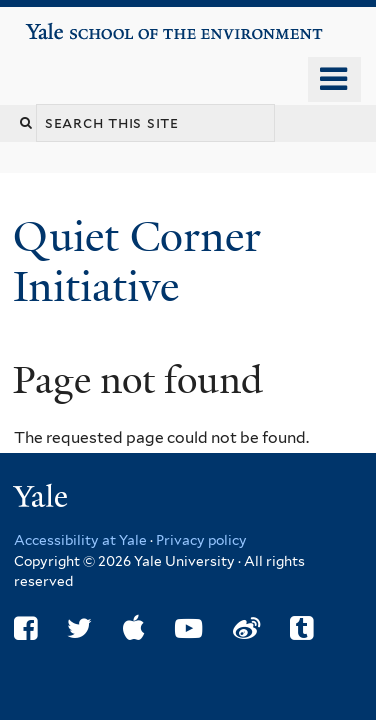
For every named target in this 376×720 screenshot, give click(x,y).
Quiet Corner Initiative (137, 261)
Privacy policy (201, 540)
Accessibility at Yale (80, 540)
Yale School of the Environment (81, 23)
